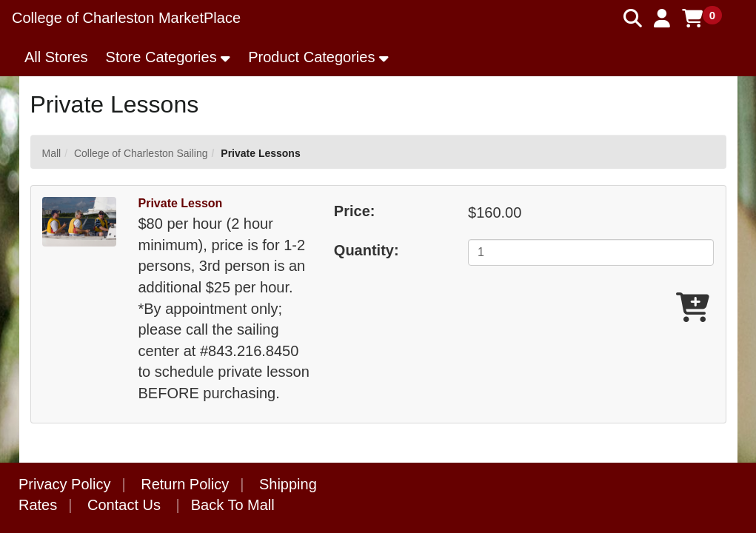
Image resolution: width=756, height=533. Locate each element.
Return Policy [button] (185, 484)
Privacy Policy (64, 484)
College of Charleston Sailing (141, 153)
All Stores (56, 57)
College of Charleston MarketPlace (126, 18)
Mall (52, 153)
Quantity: (367, 250)
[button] (662, 19)
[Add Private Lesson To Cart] (693, 308)
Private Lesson (181, 203)
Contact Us (124, 505)
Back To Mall (233, 505)
